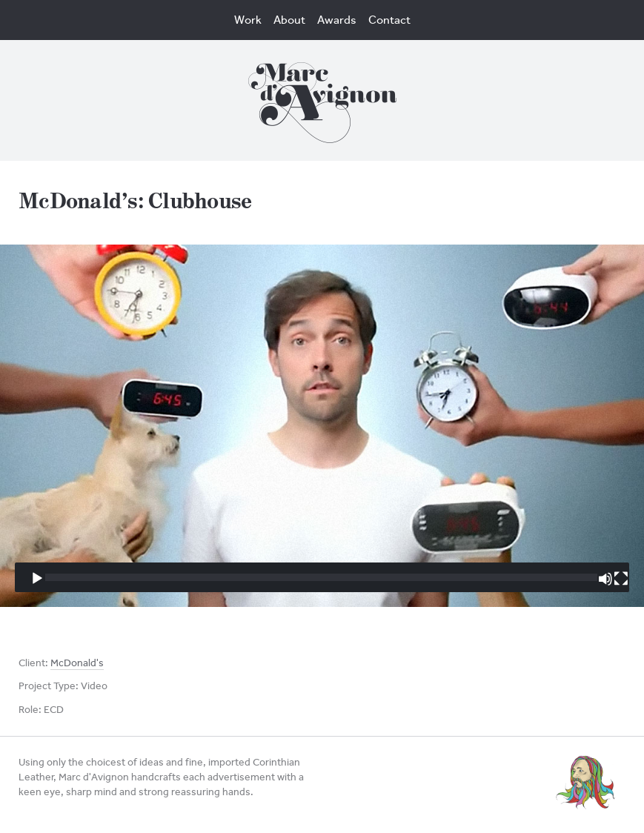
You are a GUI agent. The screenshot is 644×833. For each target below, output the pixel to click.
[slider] (321, 577)
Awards (337, 20)
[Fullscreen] (621, 579)
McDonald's (77, 663)
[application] (322, 426)
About (289, 20)
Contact (389, 20)
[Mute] (605, 579)
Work (248, 20)
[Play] (37, 579)
